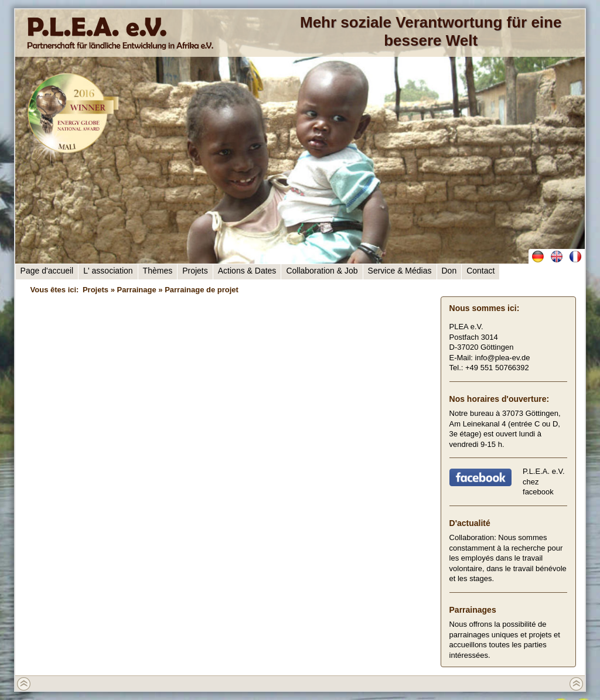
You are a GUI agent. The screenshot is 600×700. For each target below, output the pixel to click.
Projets (195, 271)
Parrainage (136, 290)
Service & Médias (400, 271)
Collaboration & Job (322, 271)
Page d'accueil (47, 271)
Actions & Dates (247, 271)
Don (449, 271)
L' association (108, 271)
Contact (480, 271)
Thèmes (158, 271)
